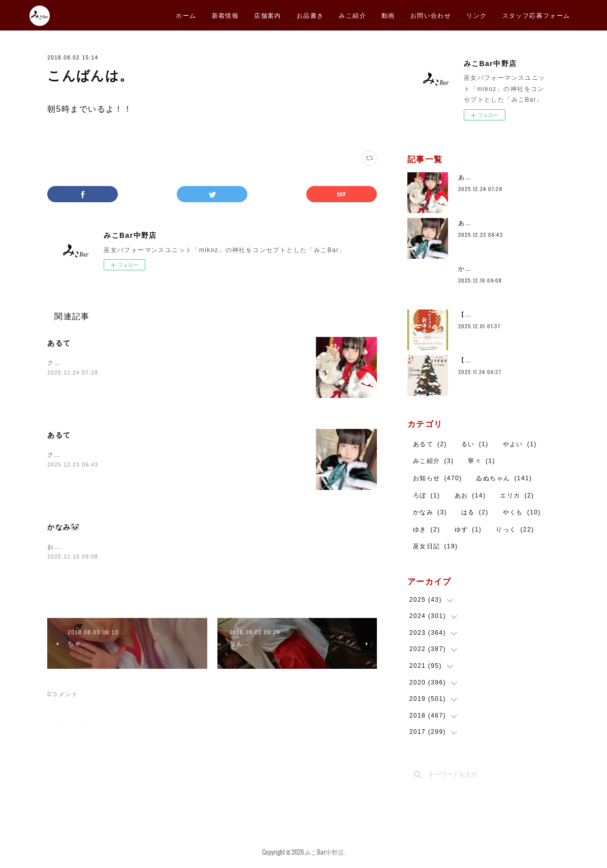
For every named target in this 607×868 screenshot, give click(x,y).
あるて (59, 343)
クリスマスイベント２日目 (88, 363)
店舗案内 (268, 15)
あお (470, 495)
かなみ (430, 512)
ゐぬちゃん (504, 478)
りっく (515, 530)
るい (475, 444)
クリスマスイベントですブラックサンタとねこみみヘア (132, 455)
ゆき (427, 530)
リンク (476, 15)
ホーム (186, 15)
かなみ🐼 (64, 527)
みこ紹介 (353, 15)
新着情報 (226, 15)
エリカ (517, 495)
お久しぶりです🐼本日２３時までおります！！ (119, 547)
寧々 (482, 461)
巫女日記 (436, 546)
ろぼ (427, 495)
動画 (388, 15)
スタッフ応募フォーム (536, 15)
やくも (522, 512)
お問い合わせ (431, 15)
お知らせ (438, 478)
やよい (520, 444)
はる (475, 512)
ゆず (468, 530)
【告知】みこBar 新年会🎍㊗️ (506, 315)
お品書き (310, 15)
